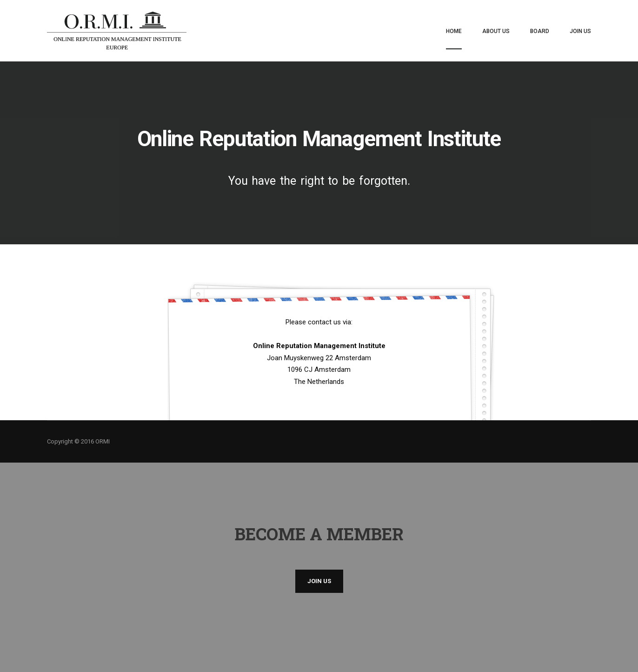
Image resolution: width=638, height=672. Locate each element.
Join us (319, 581)
